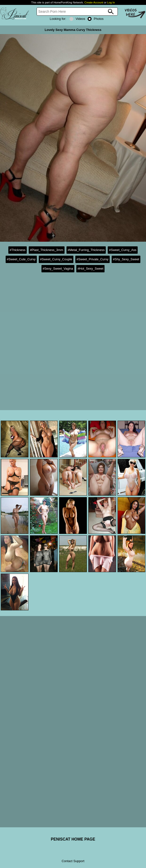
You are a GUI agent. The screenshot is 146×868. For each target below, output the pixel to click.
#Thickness (18, 250)
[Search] (77, 12)
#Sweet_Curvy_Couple (56, 259)
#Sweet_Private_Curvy (93, 259)
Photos (96, 19)
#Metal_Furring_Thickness (86, 250)
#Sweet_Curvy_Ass (123, 250)
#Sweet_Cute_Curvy (21, 259)
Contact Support (73, 861)
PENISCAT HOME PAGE (73, 839)
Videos (77, 19)
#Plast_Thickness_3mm (47, 250)
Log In (111, 2)
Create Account (94, 2)
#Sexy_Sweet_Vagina (58, 269)
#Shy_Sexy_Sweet (126, 259)
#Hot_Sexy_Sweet (90, 269)
